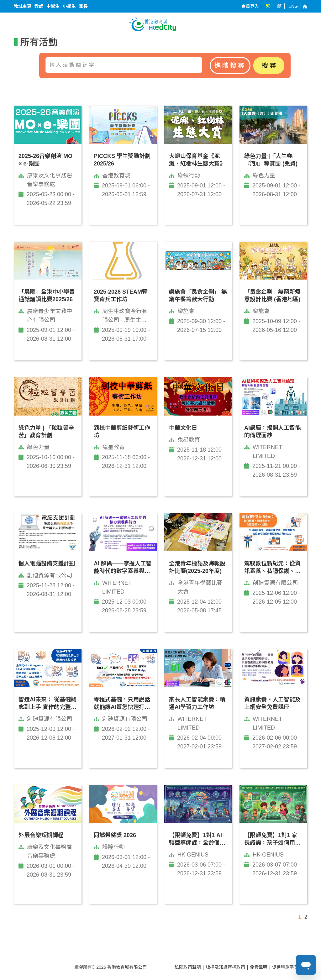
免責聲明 (259, 967)
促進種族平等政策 (290, 967)
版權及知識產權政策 (225, 967)
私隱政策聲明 (188, 967)
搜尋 (270, 66)
